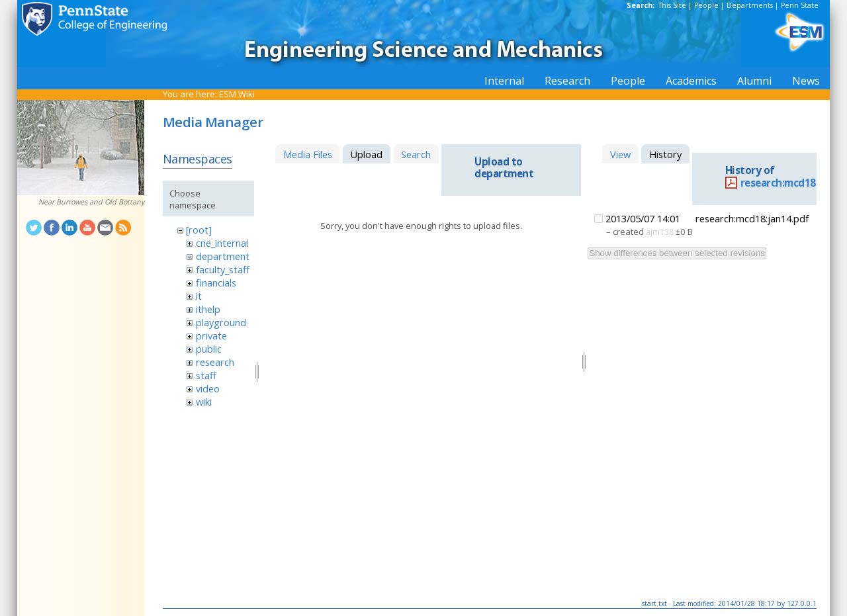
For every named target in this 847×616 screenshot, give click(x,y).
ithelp (208, 309)
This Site (672, 5)
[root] (199, 230)
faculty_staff (223, 269)
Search (416, 154)
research (215, 362)
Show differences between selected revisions (677, 253)
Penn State (800, 5)
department (223, 256)
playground (221, 322)
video (208, 388)
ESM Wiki (237, 94)
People (706, 5)
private (211, 335)
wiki (204, 402)
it (199, 296)
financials (216, 283)
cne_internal (222, 243)
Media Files (308, 154)
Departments (750, 5)
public (209, 349)
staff (206, 375)
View (620, 154)
